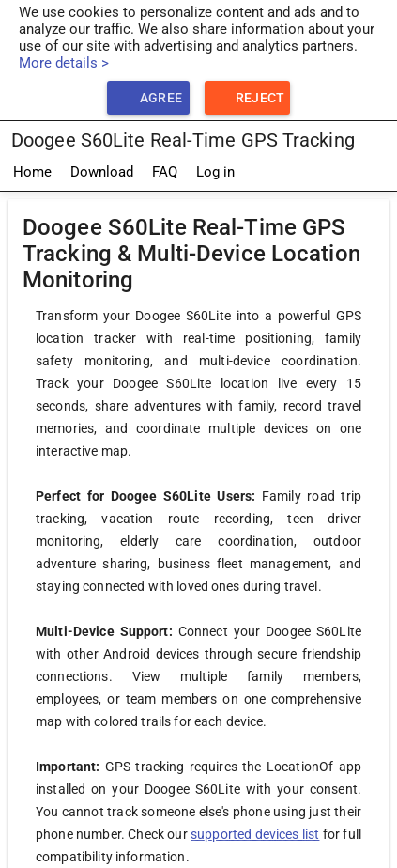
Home (32, 172)
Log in (215, 172)
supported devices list (255, 834)
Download (102, 172)
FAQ (165, 172)
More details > (64, 63)
